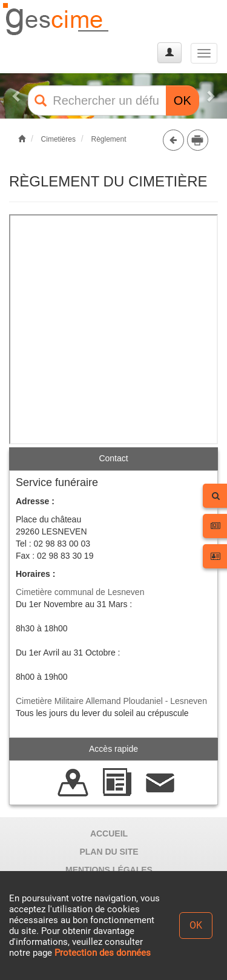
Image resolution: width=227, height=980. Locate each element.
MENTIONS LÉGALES (109, 870)
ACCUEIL (109, 834)
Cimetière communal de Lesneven (80, 592)
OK (183, 100)
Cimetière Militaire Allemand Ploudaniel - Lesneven (111, 701)
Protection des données (103, 953)
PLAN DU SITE (109, 852)
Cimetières (58, 139)
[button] (17, 96)
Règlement (108, 139)
